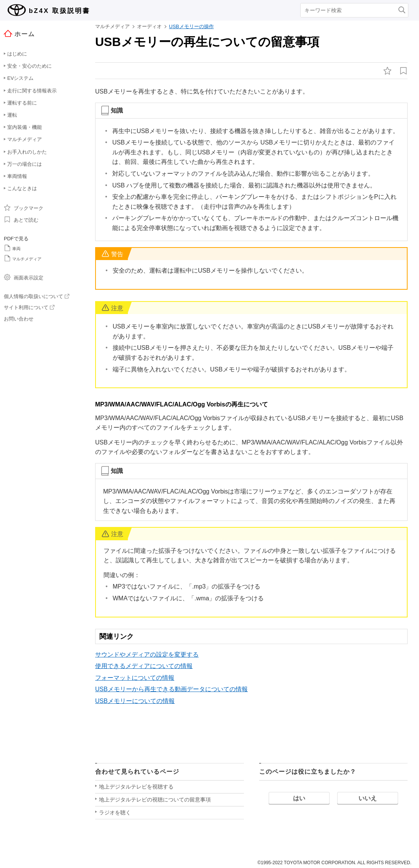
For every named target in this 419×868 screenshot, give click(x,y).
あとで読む (21, 219)
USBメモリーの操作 (191, 26)
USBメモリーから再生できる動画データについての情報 (171, 689)
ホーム (19, 34)
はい (299, 798)
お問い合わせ (19, 319)
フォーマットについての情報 (135, 678)
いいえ (368, 798)
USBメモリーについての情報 (135, 701)
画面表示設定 (24, 277)
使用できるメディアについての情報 (144, 666)
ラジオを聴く (115, 812)
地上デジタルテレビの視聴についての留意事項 (155, 800)
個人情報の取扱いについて (37, 296)
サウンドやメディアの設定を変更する (147, 655)
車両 (12, 248)
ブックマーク (24, 208)
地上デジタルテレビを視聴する (136, 787)
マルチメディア (23, 258)
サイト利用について (29, 307)
